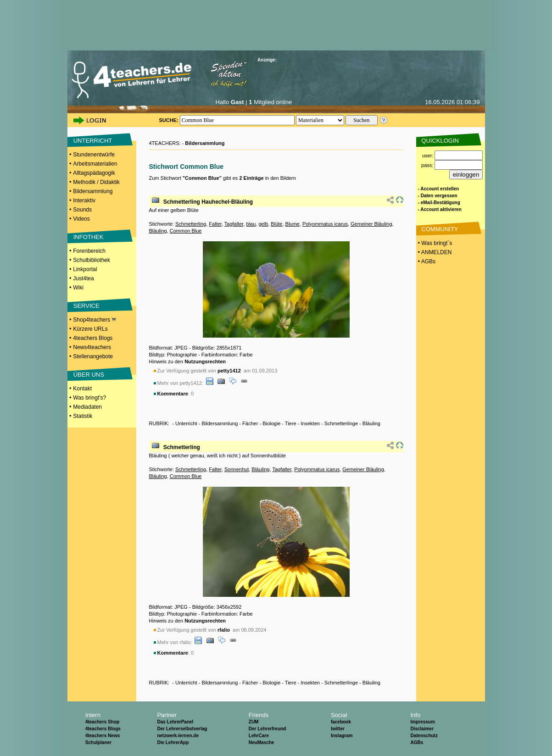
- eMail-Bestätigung (439, 203)
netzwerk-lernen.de (178, 736)
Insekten (310, 423)
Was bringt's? (89, 398)
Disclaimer (422, 729)
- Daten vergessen (438, 196)
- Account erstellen (439, 189)
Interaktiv (84, 200)
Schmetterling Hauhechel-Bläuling (208, 202)
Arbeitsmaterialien (95, 164)
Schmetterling (191, 224)
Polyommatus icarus (325, 224)
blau (251, 224)
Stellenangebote (93, 356)
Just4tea (83, 278)
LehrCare (259, 736)
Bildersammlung (93, 191)
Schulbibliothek (92, 260)
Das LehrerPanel (175, 722)
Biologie (271, 423)
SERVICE (86, 306)
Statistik (83, 416)
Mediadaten (87, 407)
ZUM (254, 722)
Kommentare (173, 394)
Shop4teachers (95, 320)
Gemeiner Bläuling (371, 224)
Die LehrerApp (173, 742)
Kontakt (82, 389)
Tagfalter (234, 224)
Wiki (78, 288)
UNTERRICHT (93, 141)
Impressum (422, 722)
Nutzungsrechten (205, 361)
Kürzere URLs (90, 329)
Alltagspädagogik (94, 173)
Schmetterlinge (341, 423)
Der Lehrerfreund (268, 729)
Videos (81, 219)
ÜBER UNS (89, 375)
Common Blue (186, 231)
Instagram (342, 736)
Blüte (276, 224)
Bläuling (158, 231)
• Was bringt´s (435, 243)
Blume (293, 224)
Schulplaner (98, 742)
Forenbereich (89, 251)
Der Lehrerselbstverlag (182, 729)
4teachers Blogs (93, 338)
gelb (263, 224)
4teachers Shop (102, 722)
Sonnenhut (237, 469)
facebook (341, 722)
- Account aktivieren (440, 209)
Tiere (291, 423)
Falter (215, 224)
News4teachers (92, 347)
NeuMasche (262, 742)
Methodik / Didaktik (96, 182)
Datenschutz (424, 736)
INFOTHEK (89, 237)
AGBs (417, 742)
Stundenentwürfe (94, 155)
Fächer (250, 423)
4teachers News (103, 736)
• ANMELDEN (434, 252)
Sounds (82, 210)
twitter (338, 729)
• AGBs (426, 261)
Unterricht (186, 423)
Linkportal (85, 269)
